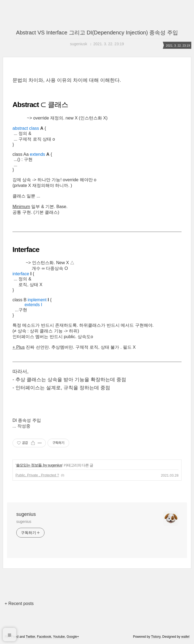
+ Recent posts (19, 603)
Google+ (73, 637)
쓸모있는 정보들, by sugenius (39, 465)
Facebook (44, 637)
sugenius (26, 514)
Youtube (59, 637)
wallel (185, 637)
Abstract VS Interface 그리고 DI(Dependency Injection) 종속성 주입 (97, 33)
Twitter (31, 637)
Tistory (156, 637)
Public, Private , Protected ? (37, 475)
